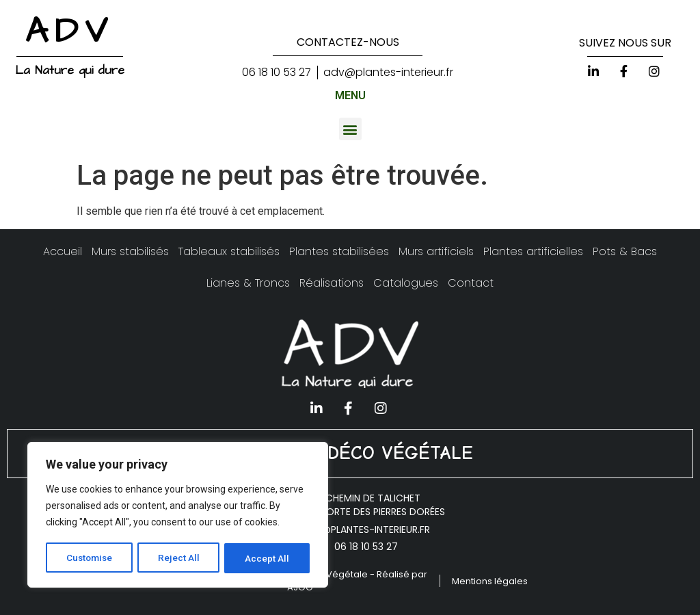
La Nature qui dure (70, 70)
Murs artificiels (436, 251)
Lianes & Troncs (248, 283)
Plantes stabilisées (339, 251)
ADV (70, 31)
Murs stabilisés (130, 251)
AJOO (300, 587)
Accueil (63, 251)
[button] (350, 129)
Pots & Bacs (625, 251)
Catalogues (406, 283)
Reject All (180, 558)
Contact (471, 283)
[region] (178, 516)
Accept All (268, 558)
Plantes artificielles (533, 251)
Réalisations (332, 283)
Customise (90, 558)
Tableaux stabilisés (229, 251)
